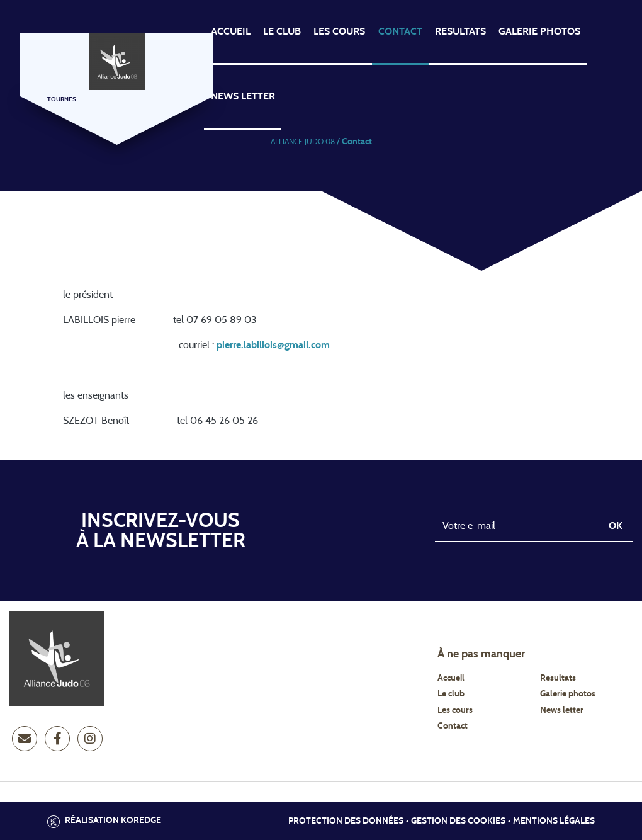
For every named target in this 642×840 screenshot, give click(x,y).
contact (400, 31)
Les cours (339, 31)
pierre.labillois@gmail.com (273, 345)
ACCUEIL (231, 31)
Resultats (558, 678)
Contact (453, 726)
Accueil (451, 678)
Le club (451, 694)
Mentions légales (554, 821)
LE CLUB (282, 31)
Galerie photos (539, 31)
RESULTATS (460, 31)
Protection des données (346, 821)
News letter (562, 710)
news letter (243, 96)
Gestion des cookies (458, 821)
